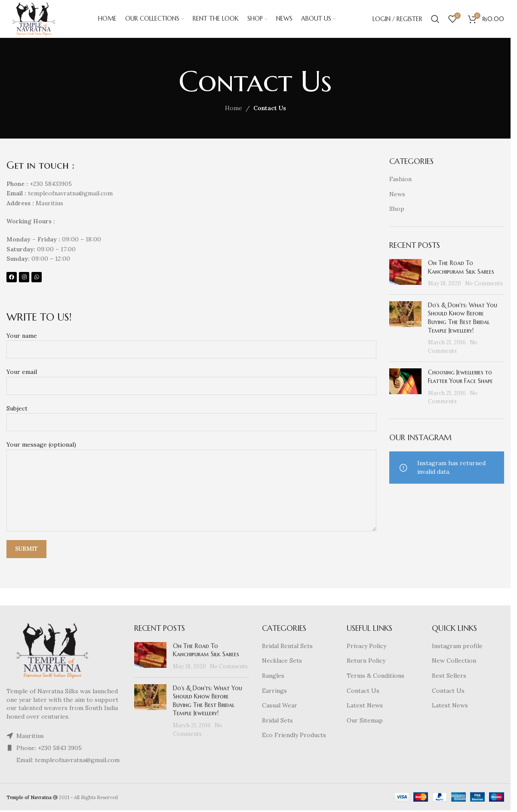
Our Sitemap (365, 721)
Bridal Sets (277, 721)
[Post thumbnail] (405, 274)
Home (234, 109)
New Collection (454, 661)
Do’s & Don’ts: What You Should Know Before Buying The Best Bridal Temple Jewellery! (463, 319)
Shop (397, 210)
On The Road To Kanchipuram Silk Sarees (461, 268)
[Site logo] (35, 19)
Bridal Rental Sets (287, 647)
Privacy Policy (366, 647)
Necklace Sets (282, 661)
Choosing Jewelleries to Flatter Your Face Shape (460, 377)
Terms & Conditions (375, 676)
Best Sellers (449, 676)
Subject (191, 416)
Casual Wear (280, 706)
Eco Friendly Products (294, 736)
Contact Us (363, 692)
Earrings (274, 692)
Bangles (273, 676)
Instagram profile (457, 647)
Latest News (365, 706)
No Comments (484, 284)
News (397, 195)
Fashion (400, 180)
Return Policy (366, 661)
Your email (191, 380)
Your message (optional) (191, 468)
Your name (191, 343)
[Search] (435, 19)
